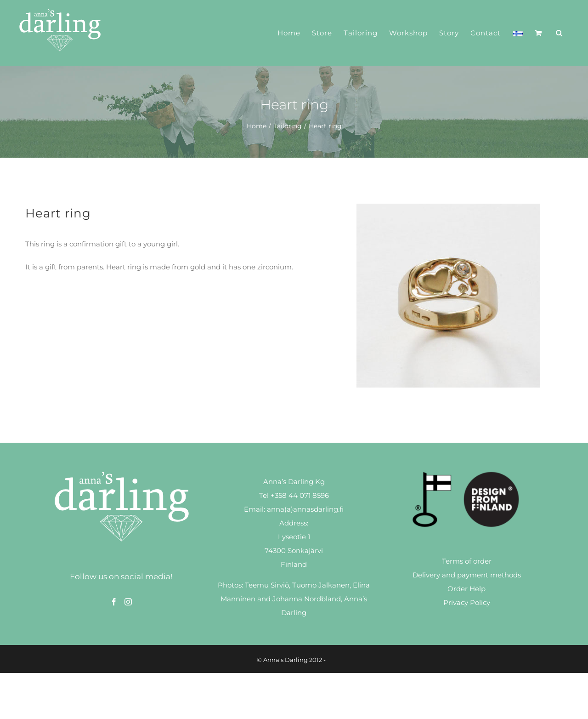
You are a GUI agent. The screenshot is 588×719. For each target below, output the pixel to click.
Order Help (466, 589)
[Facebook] (114, 602)
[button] (559, 33)
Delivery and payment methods (467, 575)
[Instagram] (128, 602)
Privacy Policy (467, 602)
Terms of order (467, 561)
